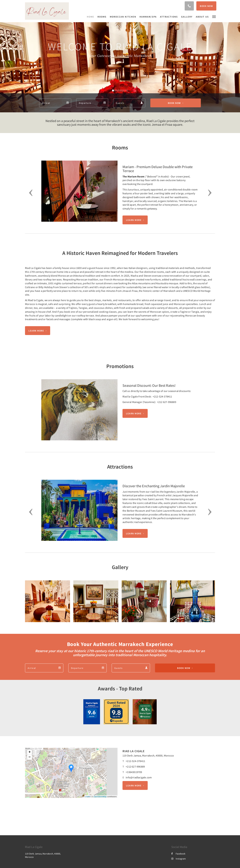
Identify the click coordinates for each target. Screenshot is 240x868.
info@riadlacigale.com (139, 777)
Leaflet (88, 797)
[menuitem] (91, 17)
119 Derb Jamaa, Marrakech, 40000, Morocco (148, 755)
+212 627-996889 (135, 767)
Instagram (179, 859)
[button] (214, 16)
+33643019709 (134, 772)
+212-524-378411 (135, 761)
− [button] (30, 757)
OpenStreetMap (100, 797)
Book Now (174, 103)
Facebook (178, 854)
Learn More (134, 220)
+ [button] (30, 752)
